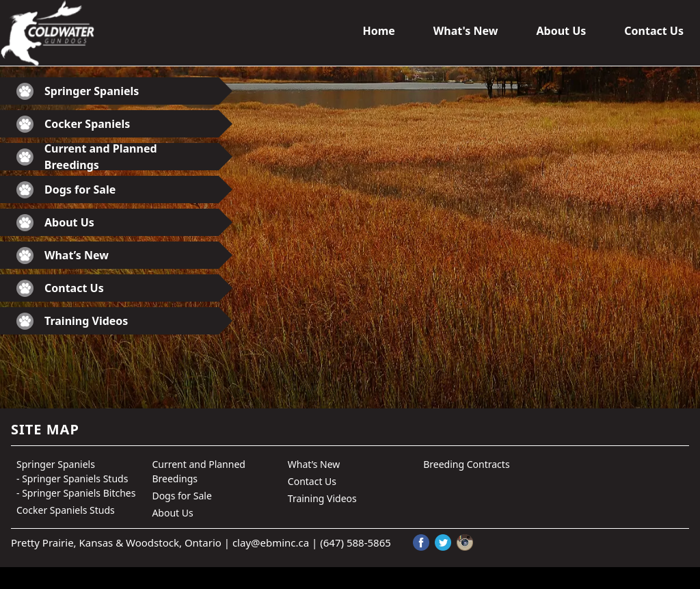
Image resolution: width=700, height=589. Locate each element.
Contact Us (654, 31)
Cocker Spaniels (73, 124)
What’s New (63, 256)
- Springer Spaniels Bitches (76, 493)
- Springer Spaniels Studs (72, 479)
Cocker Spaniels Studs (66, 510)
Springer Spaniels (78, 91)
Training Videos (72, 321)
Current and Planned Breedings (87, 157)
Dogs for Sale (66, 190)
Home (378, 31)
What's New (466, 31)
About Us (561, 31)
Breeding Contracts (466, 464)
